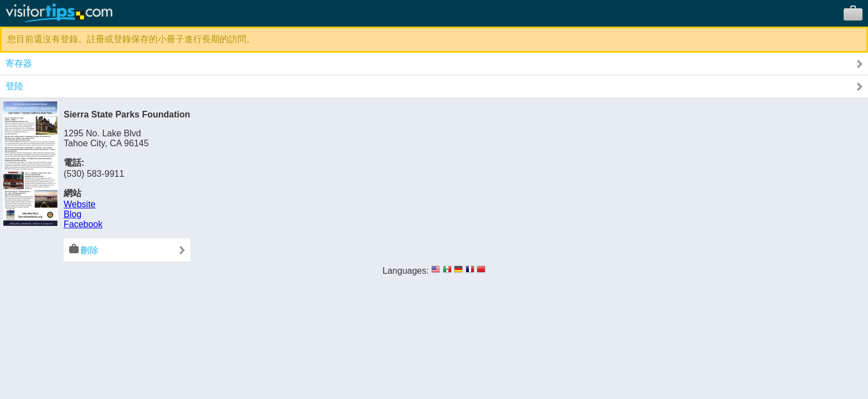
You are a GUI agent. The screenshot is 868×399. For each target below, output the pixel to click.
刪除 (84, 249)
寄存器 (19, 63)
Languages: (406, 271)
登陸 (14, 86)
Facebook (83, 224)
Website (80, 204)
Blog (73, 214)
